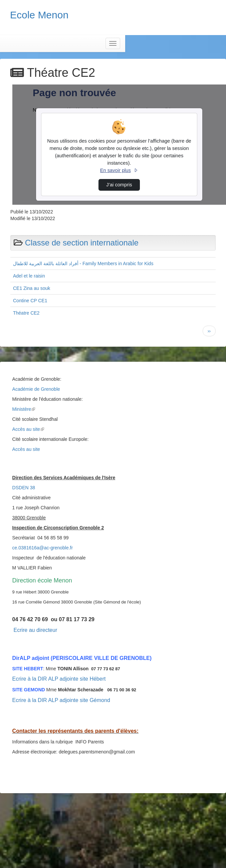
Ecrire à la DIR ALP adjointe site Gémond (61, 700)
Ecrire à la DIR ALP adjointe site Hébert (59, 679)
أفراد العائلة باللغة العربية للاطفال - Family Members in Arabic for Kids (83, 264)
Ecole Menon (39, 15)
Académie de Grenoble (36, 389)
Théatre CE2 (26, 313)
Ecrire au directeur (35, 630)
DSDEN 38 (24, 488)
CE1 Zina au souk (32, 288)
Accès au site (28, 429)
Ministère (24, 409)
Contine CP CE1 (30, 301)
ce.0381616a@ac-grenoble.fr (43, 548)
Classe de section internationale (82, 243)
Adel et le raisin (29, 276)
